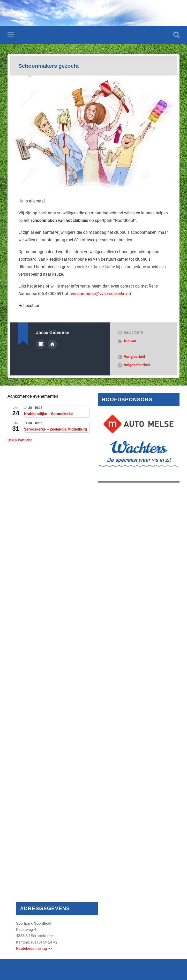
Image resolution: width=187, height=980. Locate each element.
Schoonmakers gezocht (48, 66)
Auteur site (52, 344)
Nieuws (130, 341)
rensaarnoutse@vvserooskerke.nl (100, 294)
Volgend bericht (137, 365)
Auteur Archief (41, 344)
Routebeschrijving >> (34, 948)
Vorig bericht (134, 357)
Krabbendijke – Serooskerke (48, 414)
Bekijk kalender (20, 440)
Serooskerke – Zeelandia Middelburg (56, 429)
